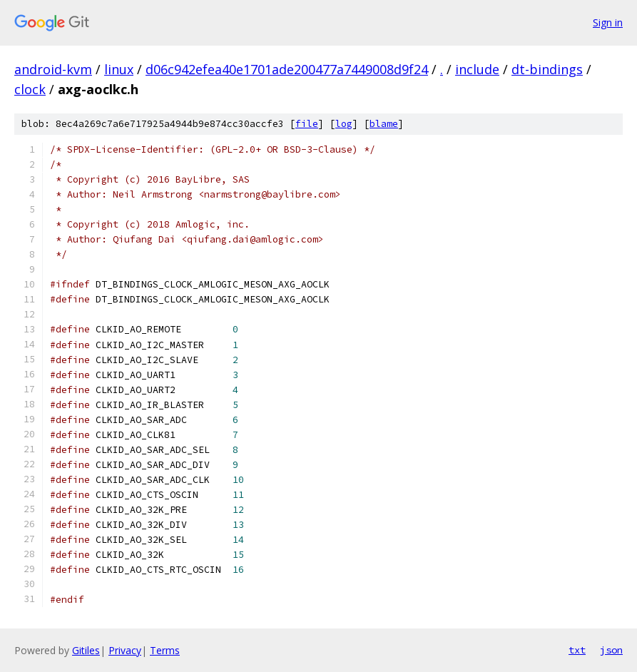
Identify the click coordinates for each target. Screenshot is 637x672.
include (477, 69)
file (307, 124)
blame (384, 124)
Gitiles (86, 650)
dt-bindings (547, 69)
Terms (165, 650)
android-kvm (53, 69)
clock (30, 89)
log (344, 124)
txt (577, 650)
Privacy (125, 650)
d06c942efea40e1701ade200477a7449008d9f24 (287, 69)
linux (119, 69)
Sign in (608, 22)
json (611, 650)
